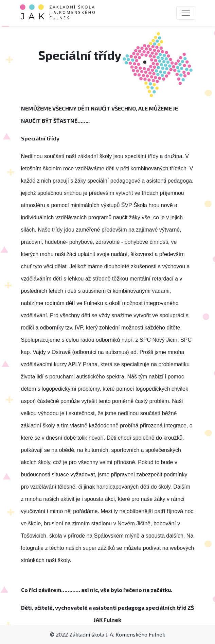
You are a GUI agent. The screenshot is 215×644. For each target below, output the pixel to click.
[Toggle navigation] (186, 13)
